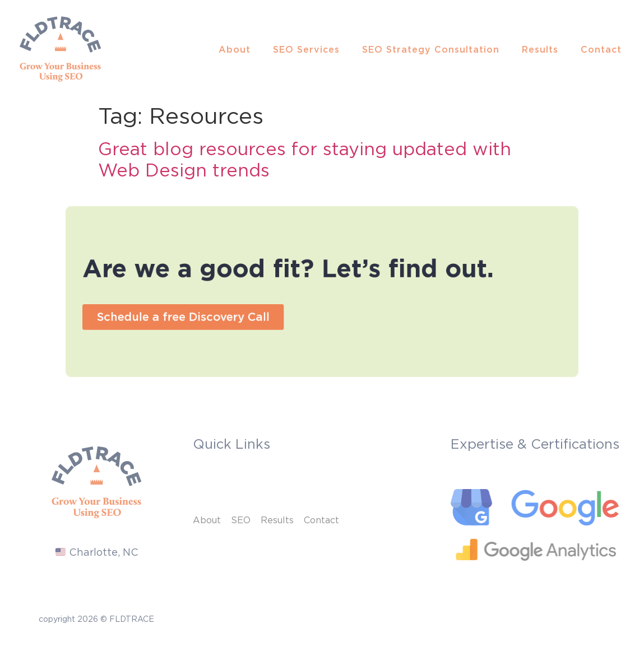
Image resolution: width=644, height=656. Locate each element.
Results (540, 49)
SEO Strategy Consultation (431, 49)
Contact (601, 49)
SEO (241, 520)
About (235, 49)
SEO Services (306, 49)
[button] (207, 313)
